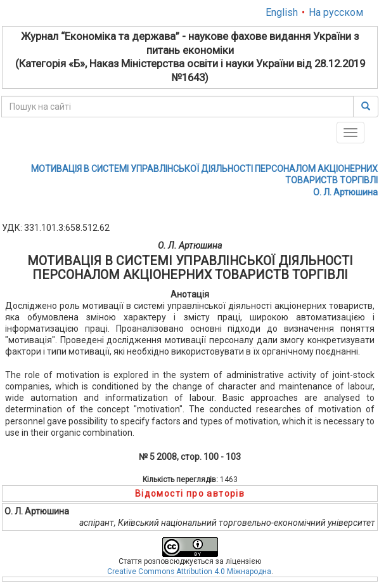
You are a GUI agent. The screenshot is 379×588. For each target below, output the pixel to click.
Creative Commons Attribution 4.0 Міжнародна (189, 572)
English (282, 12)
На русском (336, 12)
